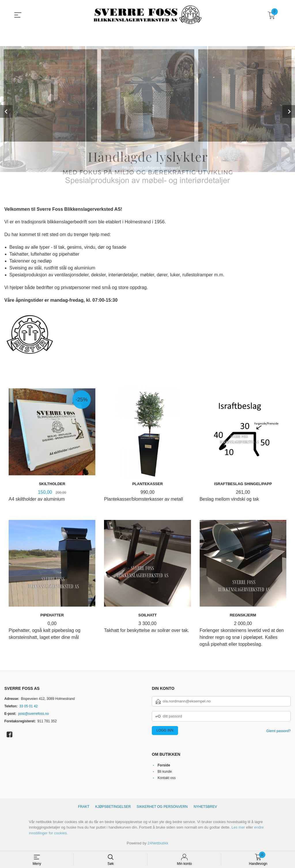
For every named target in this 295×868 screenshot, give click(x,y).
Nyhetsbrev (205, 807)
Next (289, 111)
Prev (6, 111)
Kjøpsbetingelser (113, 807)
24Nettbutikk (158, 843)
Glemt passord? (278, 731)
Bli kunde (165, 772)
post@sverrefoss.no (34, 714)
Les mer (238, 827)
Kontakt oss (167, 778)
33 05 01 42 (28, 706)
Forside (164, 765)
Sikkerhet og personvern (162, 807)
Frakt (84, 807)
